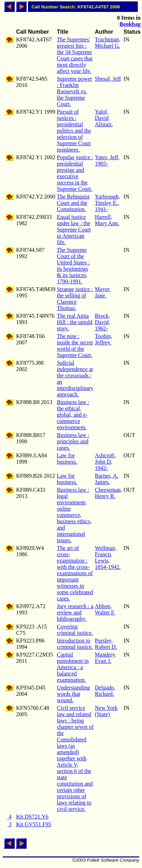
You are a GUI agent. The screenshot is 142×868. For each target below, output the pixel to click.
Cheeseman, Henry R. (108, 493)
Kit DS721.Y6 (32, 817)
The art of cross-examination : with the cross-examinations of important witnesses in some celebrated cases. (75, 573)
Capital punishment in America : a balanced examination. (73, 667)
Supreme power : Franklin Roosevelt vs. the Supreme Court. (74, 91)
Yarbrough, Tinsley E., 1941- (107, 203)
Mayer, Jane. (103, 292)
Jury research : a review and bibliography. (75, 613)
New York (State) (106, 711)
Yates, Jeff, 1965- (107, 160)
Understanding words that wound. (73, 694)
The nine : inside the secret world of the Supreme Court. (75, 346)
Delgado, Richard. (105, 691)
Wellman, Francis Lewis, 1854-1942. (108, 557)
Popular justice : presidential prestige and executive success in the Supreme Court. (75, 173)
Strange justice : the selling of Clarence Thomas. (75, 299)
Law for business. (67, 459)
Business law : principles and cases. (73, 441)
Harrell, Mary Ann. (107, 220)
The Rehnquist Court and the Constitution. (73, 203)
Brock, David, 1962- (102, 322)
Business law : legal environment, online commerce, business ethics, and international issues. (74, 515)
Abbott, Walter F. (105, 609)
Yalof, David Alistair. (104, 118)
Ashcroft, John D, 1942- (105, 462)
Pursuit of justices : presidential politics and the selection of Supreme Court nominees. (74, 131)
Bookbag (130, 24)
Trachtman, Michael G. (108, 43)
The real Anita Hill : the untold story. (74, 322)
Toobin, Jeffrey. (103, 339)
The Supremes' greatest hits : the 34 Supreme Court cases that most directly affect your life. (74, 55)
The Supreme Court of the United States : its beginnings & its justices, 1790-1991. (73, 266)
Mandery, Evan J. (105, 658)
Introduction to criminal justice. (75, 644)
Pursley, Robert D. (106, 644)
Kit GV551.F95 (34, 824)
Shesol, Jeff (108, 79)
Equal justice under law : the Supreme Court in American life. (74, 230)
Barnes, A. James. (106, 479)
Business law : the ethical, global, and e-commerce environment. (73, 415)
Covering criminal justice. (75, 630)
